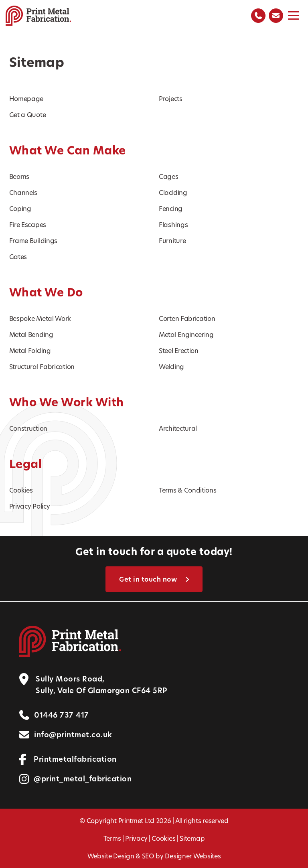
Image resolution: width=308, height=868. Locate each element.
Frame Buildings (33, 240)
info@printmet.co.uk (73, 735)
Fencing (171, 208)
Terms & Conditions (188, 490)
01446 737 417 (62, 715)
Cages (169, 176)
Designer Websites (193, 856)
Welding (171, 366)
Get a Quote (28, 115)
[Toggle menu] (294, 15)
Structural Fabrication (42, 366)
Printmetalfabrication (75, 759)
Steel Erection (179, 350)
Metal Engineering (186, 334)
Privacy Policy (30, 506)
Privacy (136, 838)
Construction (28, 428)
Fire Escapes (28, 224)
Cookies (21, 490)
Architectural (178, 428)
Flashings (173, 224)
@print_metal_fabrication (83, 779)
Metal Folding (30, 350)
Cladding (173, 192)
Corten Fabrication (187, 318)
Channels (23, 192)
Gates (18, 257)
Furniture (172, 240)
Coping (20, 208)
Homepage (26, 98)
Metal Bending (31, 334)
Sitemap (192, 838)
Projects (171, 98)
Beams (19, 176)
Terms (112, 838)
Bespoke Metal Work (40, 318)
